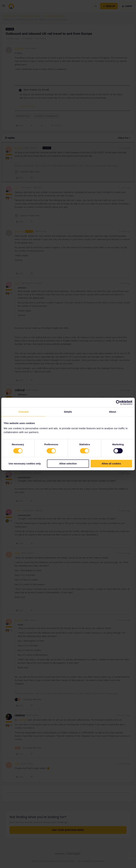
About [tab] (112, 412)
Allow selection (68, 464)
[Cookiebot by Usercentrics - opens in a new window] (118, 402)
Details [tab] (68, 412)
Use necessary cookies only (25, 464)
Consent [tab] (23, 412)
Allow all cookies (111, 464)
